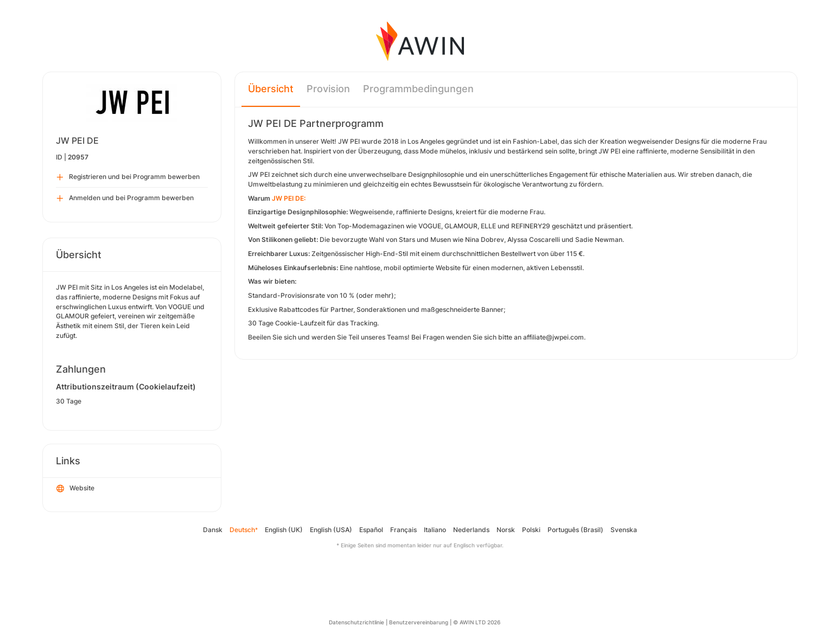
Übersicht (271, 89)
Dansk (213, 530)
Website (75, 489)
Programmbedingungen (418, 89)
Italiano (435, 530)
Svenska (624, 530)
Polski (531, 530)
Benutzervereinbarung (419, 622)
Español (371, 530)
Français (403, 530)
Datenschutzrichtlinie (357, 622)
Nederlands (471, 530)
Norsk (506, 530)
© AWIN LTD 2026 (477, 622)
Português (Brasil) (575, 530)
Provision (328, 89)
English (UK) (284, 530)
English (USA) (331, 530)
